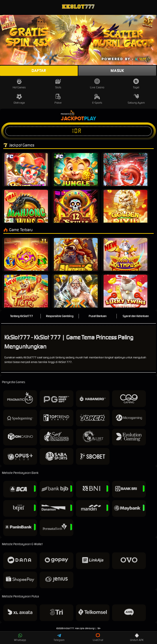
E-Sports (97, 99)
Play (90, 119)
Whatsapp (20, 637)
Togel (136, 84)
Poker (58, 99)
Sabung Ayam (136, 99)
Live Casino (97, 84)
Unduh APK (137, 637)
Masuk (117, 71)
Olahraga (19, 99)
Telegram (59, 637)
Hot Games (19, 84)
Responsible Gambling (60, 316)
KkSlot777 (69, 628)
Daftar (39, 71)
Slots (58, 84)
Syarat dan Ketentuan (136, 316)
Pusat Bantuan (98, 316)
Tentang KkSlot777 (22, 316)
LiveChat (98, 637)
